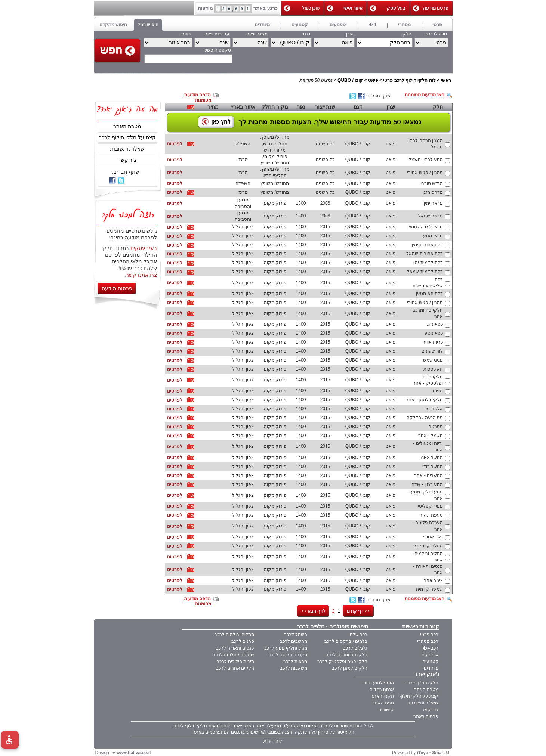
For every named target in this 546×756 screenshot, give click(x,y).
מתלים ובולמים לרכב (235, 635)
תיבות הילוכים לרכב (236, 661)
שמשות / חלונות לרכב (233, 655)
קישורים (386, 710)
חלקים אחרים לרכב (235, 668)
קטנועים (431, 661)
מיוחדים (431, 668)
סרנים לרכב (243, 641)
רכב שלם (359, 635)
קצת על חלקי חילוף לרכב (127, 137)
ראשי (446, 80)
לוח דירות (273, 741)
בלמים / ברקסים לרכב (346, 641)
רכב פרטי (429, 635)
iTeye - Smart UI (434, 753)
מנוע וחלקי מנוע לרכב (286, 648)
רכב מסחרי (428, 641)
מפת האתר (383, 703)
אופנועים (430, 655)
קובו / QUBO (350, 80)
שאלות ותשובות (127, 149)
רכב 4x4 (431, 648)
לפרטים (175, 144)
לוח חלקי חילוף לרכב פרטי (409, 80)
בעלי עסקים (144, 248)
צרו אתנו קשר (142, 275)
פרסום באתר (426, 716)
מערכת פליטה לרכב (288, 655)
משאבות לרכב (294, 668)
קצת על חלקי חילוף (419, 696)
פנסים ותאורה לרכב (235, 648)
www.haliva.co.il (133, 753)
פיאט (373, 80)
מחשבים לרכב (294, 641)
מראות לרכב (295, 661)
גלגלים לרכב (355, 648)
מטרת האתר (127, 126)
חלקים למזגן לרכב (350, 668)
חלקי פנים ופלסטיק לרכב (342, 661)
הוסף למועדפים (379, 683)
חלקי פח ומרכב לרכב (347, 655)
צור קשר (127, 160)
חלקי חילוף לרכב (422, 683)
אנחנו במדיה (382, 690)
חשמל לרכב (296, 635)
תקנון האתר (382, 696)
